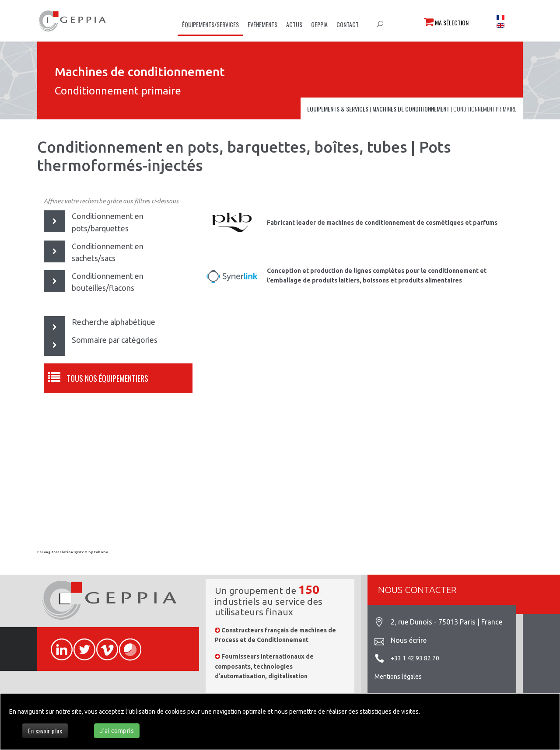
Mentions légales (398, 677)
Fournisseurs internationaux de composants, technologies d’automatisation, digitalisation (264, 666)
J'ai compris (117, 731)
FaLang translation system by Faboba (73, 552)
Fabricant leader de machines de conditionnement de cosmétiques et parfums (382, 223)
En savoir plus (45, 731)
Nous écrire (409, 640)
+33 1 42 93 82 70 (415, 658)
